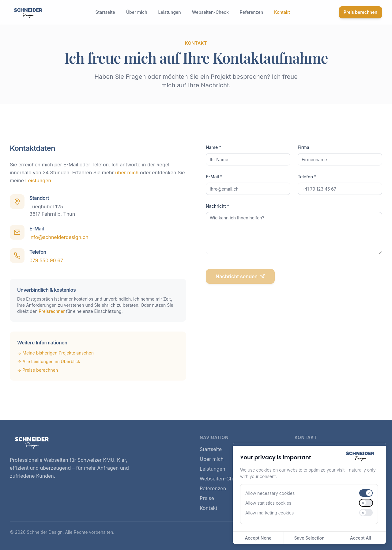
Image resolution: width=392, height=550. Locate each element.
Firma (303, 147)
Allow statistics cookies (268, 503)
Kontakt (282, 12)
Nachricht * (217, 206)
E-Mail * (214, 177)
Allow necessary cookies (270, 493)
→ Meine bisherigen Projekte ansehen (55, 353)
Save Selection (309, 538)
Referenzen (251, 12)
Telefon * (307, 177)
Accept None (258, 538)
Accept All (360, 538)
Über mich (137, 12)
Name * (213, 147)
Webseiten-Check (210, 12)
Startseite (105, 12)
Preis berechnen (360, 12)
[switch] (366, 493)
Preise (207, 498)
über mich (127, 173)
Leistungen (170, 12)
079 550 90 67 (46, 260)
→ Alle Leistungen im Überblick (49, 361)
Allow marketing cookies (269, 513)
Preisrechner (52, 311)
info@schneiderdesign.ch (59, 237)
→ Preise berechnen (38, 370)
